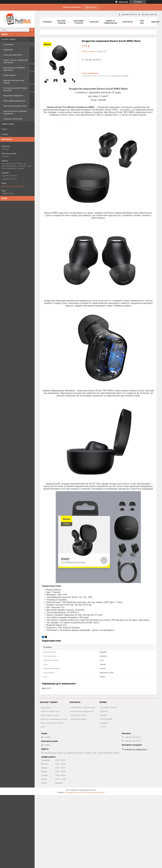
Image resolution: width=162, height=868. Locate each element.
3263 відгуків (123, 2)
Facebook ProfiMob (78, 715)
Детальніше (91, 7)
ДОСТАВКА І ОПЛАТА (109, 707)
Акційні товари (8, 124)
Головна (47, 22)
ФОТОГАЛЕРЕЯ (106, 719)
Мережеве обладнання (13, 96)
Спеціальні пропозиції (13, 119)
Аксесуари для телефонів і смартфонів (14, 69)
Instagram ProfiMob (78, 719)
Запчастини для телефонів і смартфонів (15, 112)
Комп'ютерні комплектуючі (15, 106)
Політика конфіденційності (95, 792)
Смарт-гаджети (10, 75)
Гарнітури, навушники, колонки (54, 719)
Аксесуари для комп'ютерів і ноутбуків (15, 89)
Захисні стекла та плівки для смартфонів (15, 61)
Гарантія (94, 22)
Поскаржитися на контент (74, 792)
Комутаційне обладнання (14, 101)
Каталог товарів (9, 39)
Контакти (128, 22)
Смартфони (8, 50)
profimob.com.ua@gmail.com (13, 186)
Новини (5, 134)
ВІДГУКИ (104, 715)
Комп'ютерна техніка (50, 715)
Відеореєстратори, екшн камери (14, 82)
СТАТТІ (103, 727)
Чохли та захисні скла (50, 711)
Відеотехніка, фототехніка (52, 723)
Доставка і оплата (79, 22)
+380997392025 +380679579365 (83, 707)
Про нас (142, 22)
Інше (43, 727)
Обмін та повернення (110, 22)
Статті (4, 129)
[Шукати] (32, 30)
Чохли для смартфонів (13, 55)
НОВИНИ (104, 723)
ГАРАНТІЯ (104, 711)
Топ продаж (8, 44)
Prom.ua (93, 790)
